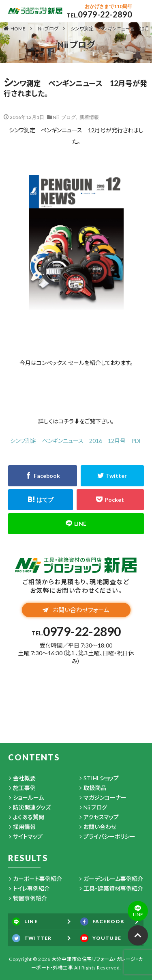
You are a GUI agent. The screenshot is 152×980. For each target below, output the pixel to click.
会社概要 (24, 778)
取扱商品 (95, 788)
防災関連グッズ (32, 807)
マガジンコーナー (105, 798)
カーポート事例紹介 (37, 879)
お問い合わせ (100, 827)
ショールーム (28, 798)
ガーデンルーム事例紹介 (113, 879)
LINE (25, 922)
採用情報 (24, 827)
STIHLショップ (101, 778)
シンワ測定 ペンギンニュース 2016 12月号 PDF (76, 441)
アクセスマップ (101, 817)
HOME (18, 28)
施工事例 (24, 788)
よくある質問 (29, 817)
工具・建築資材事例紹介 (113, 888)
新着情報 (89, 117)
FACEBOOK (103, 922)
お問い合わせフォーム (76, 610)
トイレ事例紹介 (31, 888)
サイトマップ (28, 836)
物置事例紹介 (30, 898)
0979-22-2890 (105, 14)
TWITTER (32, 938)
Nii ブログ (48, 29)
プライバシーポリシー (109, 836)
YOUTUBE (101, 938)
